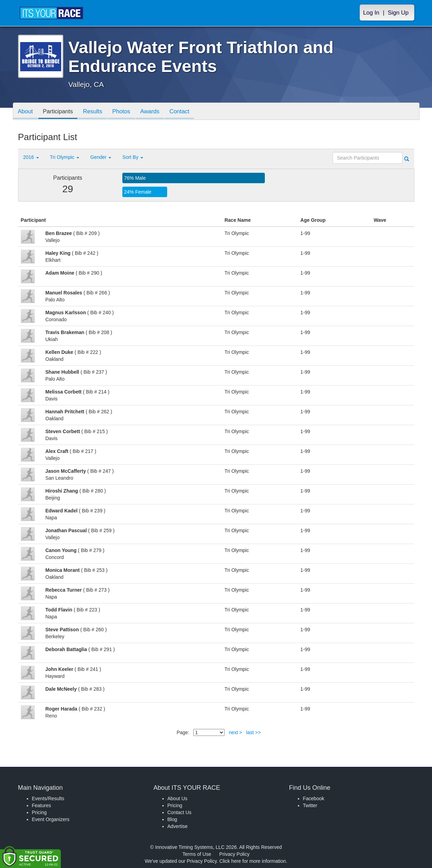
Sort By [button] (133, 157)
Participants (60, 112)
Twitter (310, 805)
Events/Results (48, 798)
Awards (156, 112)
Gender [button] (101, 157)
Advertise (178, 826)
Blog (172, 819)
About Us (178, 798)
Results (96, 112)
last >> (253, 732)
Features (42, 805)
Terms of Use (197, 854)
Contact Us (180, 812)
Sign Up (398, 13)
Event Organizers (51, 819)
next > (235, 732)
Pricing (39, 812)
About (26, 112)
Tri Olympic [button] (65, 157)
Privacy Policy (234, 854)
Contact (187, 112)
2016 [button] (31, 157)
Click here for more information (252, 861)
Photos (126, 112)
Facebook (314, 798)
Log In (371, 13)
